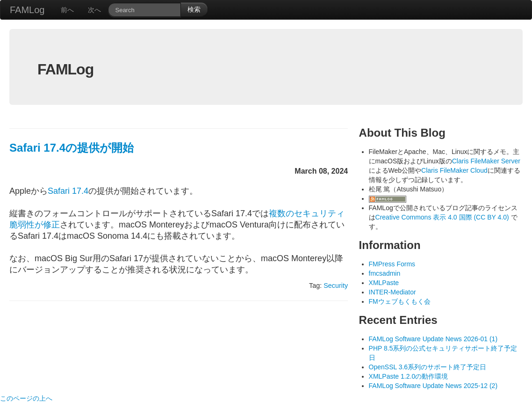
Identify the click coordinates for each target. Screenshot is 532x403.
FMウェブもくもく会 (400, 301)
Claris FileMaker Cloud (454, 170)
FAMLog (27, 10)
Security (336, 286)
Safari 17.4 (68, 191)
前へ (67, 10)
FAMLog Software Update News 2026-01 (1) (433, 339)
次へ (94, 10)
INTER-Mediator (392, 292)
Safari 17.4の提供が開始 (72, 148)
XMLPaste (384, 283)
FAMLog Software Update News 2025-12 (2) (433, 386)
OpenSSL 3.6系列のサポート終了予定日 (428, 367)
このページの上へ (26, 398)
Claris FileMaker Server (486, 161)
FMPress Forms (392, 264)
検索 (194, 9)
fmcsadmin (385, 273)
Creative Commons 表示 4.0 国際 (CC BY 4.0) (443, 217)
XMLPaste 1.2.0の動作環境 (409, 376)
